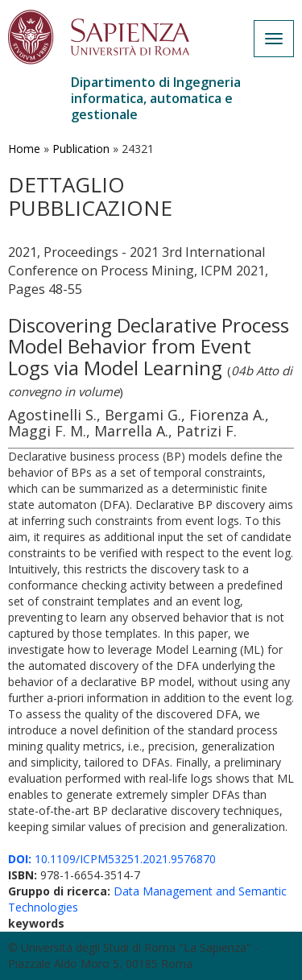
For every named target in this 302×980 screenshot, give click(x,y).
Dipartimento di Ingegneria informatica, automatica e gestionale (156, 98)
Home (24, 149)
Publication (81, 149)
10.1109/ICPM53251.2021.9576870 (112, 859)
